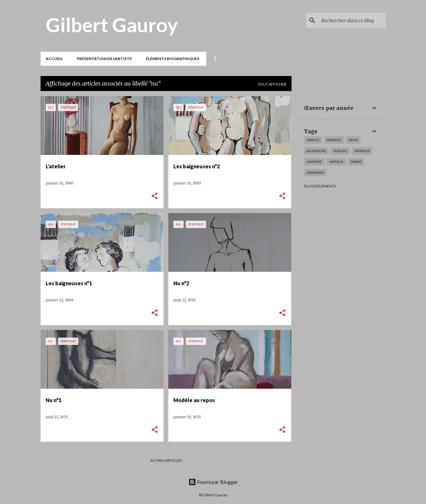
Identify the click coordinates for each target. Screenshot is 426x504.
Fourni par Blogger (213, 482)
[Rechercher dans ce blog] (352, 20)
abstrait (334, 140)
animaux (362, 151)
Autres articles (166, 460)
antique (336, 162)
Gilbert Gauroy (112, 25)
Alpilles (340, 151)
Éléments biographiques (173, 59)
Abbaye (313, 140)
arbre (356, 162)
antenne (314, 162)
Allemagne (316, 151)
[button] (155, 196)
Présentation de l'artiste (104, 59)
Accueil (54, 59)
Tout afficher (272, 84)
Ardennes (315, 172)
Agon (353, 140)
